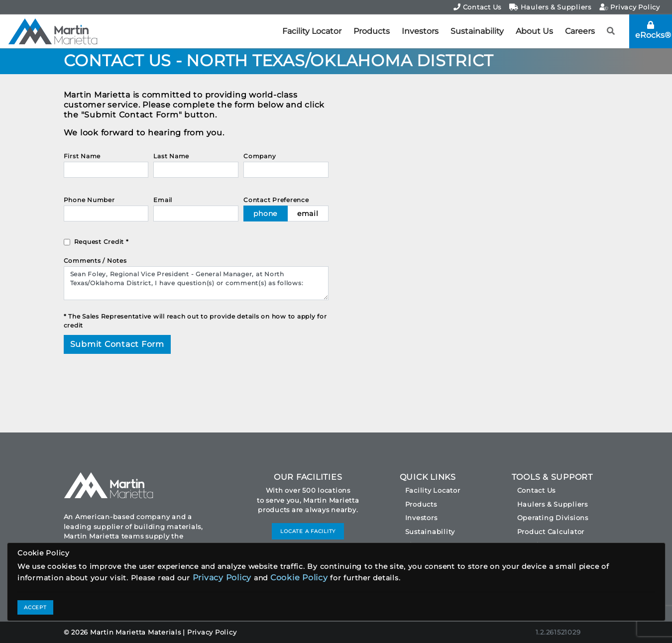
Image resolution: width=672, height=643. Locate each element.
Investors (420, 31)
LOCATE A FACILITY (308, 531)
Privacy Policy (630, 7)
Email (163, 200)
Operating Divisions (553, 518)
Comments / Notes (95, 261)
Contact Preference (276, 200)
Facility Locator (312, 31)
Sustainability (477, 31)
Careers (580, 31)
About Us (534, 31)
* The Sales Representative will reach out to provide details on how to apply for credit (195, 321)
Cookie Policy (299, 578)
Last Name (171, 156)
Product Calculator (551, 532)
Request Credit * (102, 242)
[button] (611, 31)
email (308, 214)
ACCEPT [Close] (35, 607)
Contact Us (477, 7)
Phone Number (89, 200)
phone (265, 214)
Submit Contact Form (117, 344)
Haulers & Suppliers (550, 7)
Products (372, 31)
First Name (82, 156)
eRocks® (653, 30)
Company (260, 156)
